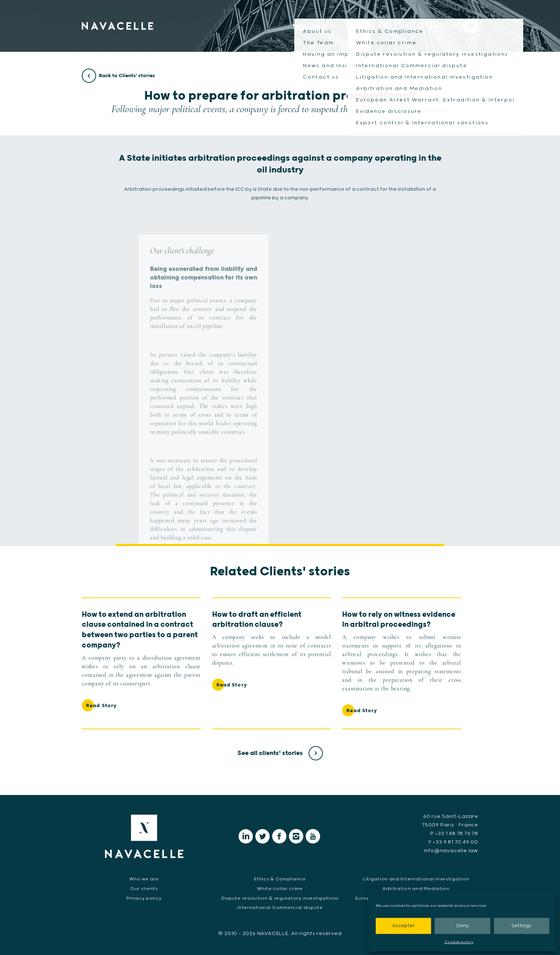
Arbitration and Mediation (416, 889)
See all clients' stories (280, 753)
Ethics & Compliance (280, 879)
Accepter (403, 926)
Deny (462, 926)
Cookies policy (459, 942)
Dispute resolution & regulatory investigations (280, 898)
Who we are (313, 26)
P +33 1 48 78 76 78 (454, 834)
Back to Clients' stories (118, 76)
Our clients (420, 26)
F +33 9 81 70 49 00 (453, 842)
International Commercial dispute (280, 908)
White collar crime (280, 889)
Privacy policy (144, 898)
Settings (521, 926)
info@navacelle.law (451, 851)
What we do (367, 26)
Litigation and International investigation (416, 879)
